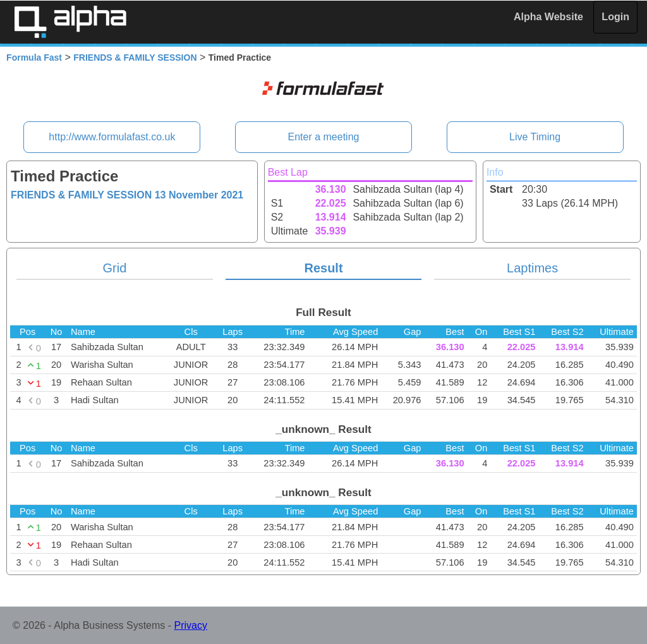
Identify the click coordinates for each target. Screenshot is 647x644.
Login (615, 17)
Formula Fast (34, 58)
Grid (115, 268)
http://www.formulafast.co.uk (112, 137)
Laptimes (532, 268)
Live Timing (535, 137)
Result (323, 268)
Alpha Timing (70, 22)
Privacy (191, 625)
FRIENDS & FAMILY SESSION (135, 58)
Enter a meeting (324, 137)
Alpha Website (548, 17)
